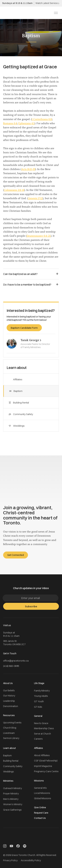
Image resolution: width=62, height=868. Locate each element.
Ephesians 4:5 (26, 123)
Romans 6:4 (10, 123)
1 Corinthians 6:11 (42, 119)
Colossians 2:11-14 (14, 190)
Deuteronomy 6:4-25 (39, 236)
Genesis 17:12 (35, 198)
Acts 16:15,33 (28, 169)
